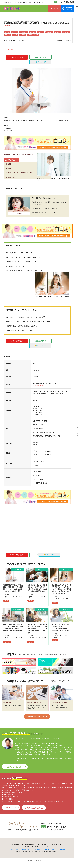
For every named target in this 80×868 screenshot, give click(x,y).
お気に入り (56, 8)
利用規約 (37, 856)
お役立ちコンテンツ (51, 854)
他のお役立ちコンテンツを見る (37, 721)
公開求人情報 (14, 854)
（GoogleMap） (39, 385)
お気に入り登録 (41, 62)
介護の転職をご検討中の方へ (69, 8)
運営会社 (18, 856)
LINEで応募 (41, 555)
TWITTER (77, 427)
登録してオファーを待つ (15, 772)
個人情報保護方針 (28, 856)
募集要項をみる (41, 57)
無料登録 (63, 854)
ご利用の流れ (38, 854)
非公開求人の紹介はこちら (30, 812)
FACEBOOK (77, 434)
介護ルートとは (26, 854)
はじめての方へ (9, 812)
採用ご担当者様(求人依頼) (50, 856)
